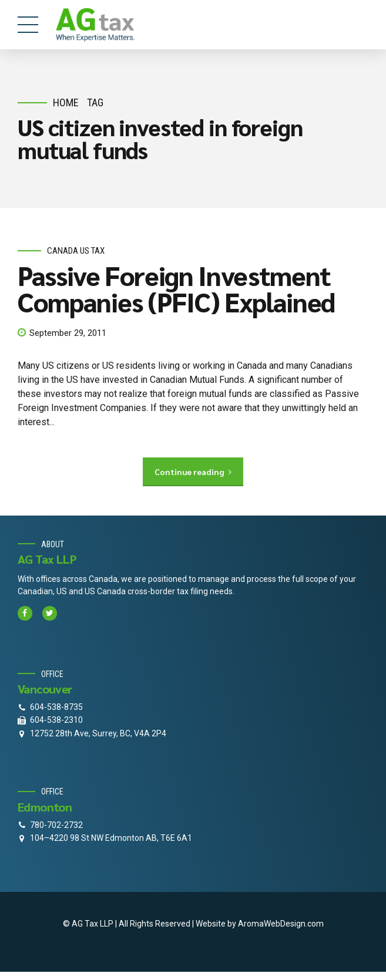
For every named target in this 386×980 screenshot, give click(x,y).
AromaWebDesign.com (281, 924)
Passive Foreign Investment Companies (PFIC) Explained (176, 288)
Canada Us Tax (76, 251)
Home (66, 102)
